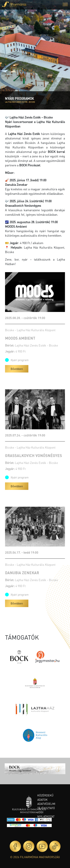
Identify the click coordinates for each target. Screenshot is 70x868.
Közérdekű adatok (45, 797)
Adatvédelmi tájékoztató (46, 806)
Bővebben (17, 369)
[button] (65, 5)
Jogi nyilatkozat (46, 814)
